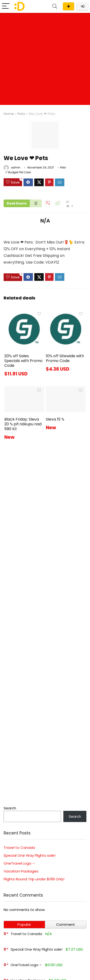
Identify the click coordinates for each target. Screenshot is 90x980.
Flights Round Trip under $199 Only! (34, 879)
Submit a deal (69, 6)
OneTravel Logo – (19, 863)
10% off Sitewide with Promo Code (65, 358)
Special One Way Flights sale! (30, 855)
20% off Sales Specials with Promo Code (23, 361)
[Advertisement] (45, 60)
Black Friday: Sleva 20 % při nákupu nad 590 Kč (23, 424)
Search (10, 808)
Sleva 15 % (55, 419)
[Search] (55, 6)
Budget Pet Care (19, 172)
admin (12, 167)
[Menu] (6, 6)
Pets (21, 114)
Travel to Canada (19, 847)
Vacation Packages (21, 871)
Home (9, 114)
